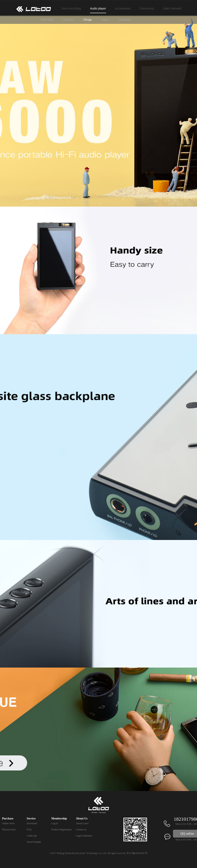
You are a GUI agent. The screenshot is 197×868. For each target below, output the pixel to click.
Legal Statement (84, 836)
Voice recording (71, 8)
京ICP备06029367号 (137, 853)
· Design (87, 20)
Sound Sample (34, 842)
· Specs (105, 20)
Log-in (55, 823)
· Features (68, 20)
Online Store (8, 823)
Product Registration (61, 830)
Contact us (81, 830)
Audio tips (32, 836)
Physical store (9, 830)
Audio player (98, 8)
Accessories (123, 8)
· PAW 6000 (46, 20)
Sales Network (172, 8)
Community (147, 8)
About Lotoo (82, 823)
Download (32, 823)
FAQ (29, 830)
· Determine (125, 20)
